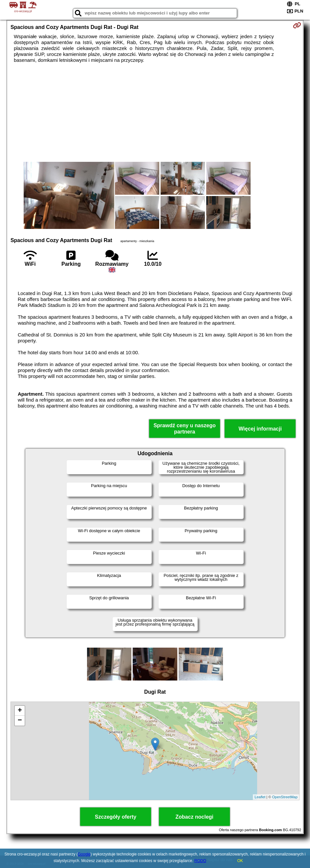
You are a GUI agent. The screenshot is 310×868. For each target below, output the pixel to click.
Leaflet (260, 797)
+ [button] (20, 711)
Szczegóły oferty (116, 817)
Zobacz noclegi (194, 817)
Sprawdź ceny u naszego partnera (184, 429)
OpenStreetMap (285, 797)
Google (84, 854)
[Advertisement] (155, 112)
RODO (200, 861)
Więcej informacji (260, 429)
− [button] (20, 721)
